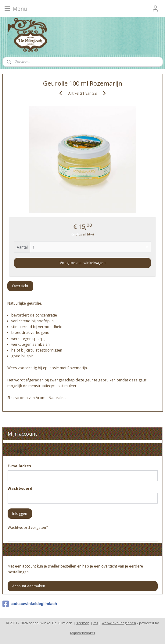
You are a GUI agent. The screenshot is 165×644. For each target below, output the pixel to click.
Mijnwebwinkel (82, 633)
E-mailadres (19, 466)
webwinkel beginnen (119, 623)
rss (96, 623)
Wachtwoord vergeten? (28, 527)
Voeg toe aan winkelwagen (83, 263)
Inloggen (20, 513)
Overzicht (20, 286)
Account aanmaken (29, 586)
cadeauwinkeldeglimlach (30, 604)
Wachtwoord (20, 488)
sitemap (83, 623)
